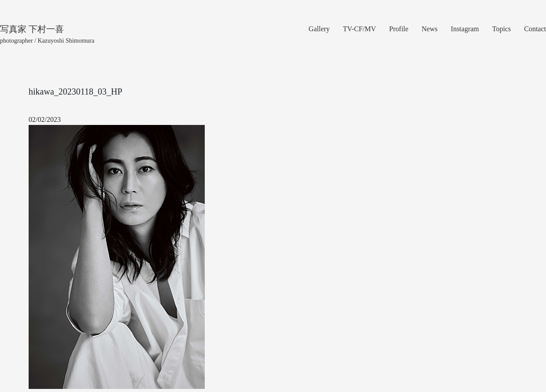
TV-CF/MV (360, 29)
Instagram (465, 29)
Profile (399, 29)
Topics (502, 29)
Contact (535, 29)
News (429, 29)
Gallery (319, 29)
